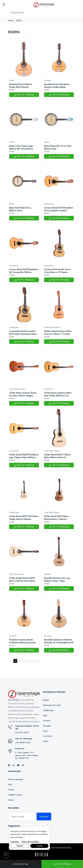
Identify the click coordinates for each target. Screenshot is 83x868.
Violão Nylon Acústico (52, 327)
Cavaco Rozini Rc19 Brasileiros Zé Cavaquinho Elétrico (24, 271)
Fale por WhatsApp (62, 864)
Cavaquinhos (49, 204)
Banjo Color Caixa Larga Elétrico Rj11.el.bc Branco (21, 147)
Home (10, 20)
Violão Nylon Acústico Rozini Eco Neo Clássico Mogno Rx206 (23, 394)
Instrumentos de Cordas (52, 705)
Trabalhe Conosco (15, 795)
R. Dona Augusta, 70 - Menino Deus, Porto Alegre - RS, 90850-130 (27, 755)
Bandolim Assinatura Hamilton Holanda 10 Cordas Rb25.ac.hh (59, 641)
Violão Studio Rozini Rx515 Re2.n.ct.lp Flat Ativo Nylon (22, 580)
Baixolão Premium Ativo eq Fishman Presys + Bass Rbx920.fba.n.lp (57, 580)
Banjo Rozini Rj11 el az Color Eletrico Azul (58, 147)
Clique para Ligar (21, 864)
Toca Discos (48, 736)
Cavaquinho (48, 389)
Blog (10, 784)
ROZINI (19, 20)
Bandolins (48, 80)
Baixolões (47, 574)
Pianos (46, 741)
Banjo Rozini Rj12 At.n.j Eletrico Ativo (20, 209)
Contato (11, 790)
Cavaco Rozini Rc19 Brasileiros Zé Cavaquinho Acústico (59, 209)
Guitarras (47, 721)
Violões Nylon (14, 512)
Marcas (11, 800)
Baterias (46, 700)
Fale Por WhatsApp (24, 95)
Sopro (45, 731)
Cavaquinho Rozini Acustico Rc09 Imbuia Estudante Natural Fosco (24, 333)
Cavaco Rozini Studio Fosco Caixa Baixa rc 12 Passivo (57, 271)
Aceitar (39, 846)
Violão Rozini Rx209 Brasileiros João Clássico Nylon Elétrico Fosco (24, 456)
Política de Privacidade (30, 842)
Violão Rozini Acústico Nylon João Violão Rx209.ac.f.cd (58, 394)
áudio (45, 715)
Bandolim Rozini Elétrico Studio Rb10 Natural (21, 86)
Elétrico (12, 80)
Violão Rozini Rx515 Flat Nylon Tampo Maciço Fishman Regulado (24, 518)
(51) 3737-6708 (22, 733)
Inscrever (44, 817)
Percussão (47, 726)
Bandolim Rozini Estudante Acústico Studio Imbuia (57, 86)
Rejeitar (20, 846)
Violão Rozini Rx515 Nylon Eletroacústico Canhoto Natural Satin (56, 518)
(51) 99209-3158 (23, 742)
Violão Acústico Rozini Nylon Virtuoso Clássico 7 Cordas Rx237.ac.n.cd (58, 333)
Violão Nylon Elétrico (52, 451)
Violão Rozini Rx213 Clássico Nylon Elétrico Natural (58, 456)
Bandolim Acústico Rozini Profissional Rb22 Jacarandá (22, 641)
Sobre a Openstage (15, 779)
